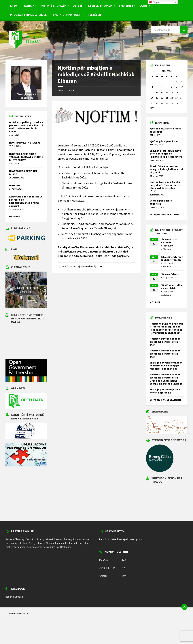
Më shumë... (156, 302)
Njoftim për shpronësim (164, 141)
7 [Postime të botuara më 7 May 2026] (167, 87)
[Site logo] (25, 53)
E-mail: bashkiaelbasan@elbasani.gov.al (121, 539)
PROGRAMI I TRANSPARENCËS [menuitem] (28, 15)
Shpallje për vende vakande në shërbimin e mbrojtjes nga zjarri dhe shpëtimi (166, 366)
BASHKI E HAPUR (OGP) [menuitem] (67, 15)
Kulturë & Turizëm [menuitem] (53, 6)
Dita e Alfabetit (170, 274)
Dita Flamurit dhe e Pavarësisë (171, 287)
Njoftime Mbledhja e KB (90, 266)
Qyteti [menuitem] (77, 6)
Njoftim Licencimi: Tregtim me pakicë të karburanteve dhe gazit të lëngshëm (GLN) (166, 187)
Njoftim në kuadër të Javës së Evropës (165, 130)
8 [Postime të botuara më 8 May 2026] (172, 87)
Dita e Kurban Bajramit (169, 241)
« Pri (152, 108)
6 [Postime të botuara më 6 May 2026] (162, 87)
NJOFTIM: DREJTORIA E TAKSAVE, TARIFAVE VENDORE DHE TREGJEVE (26, 157)
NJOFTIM (14, 185)
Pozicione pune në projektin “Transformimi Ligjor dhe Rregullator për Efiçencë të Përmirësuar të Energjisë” (167, 328)
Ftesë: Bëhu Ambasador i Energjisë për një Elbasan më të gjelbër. (166, 169)
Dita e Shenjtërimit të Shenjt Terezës (172, 258)
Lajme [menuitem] (144, 6)
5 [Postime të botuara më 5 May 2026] (157, 87)
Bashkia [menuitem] (29, 6)
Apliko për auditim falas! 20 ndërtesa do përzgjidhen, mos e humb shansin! (26, 201)
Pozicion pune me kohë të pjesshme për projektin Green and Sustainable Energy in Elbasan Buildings (166, 379)
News (71, 90)
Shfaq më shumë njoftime (164, 215)
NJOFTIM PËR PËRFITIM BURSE (23, 173)
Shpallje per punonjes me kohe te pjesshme (165, 391)
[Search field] (169, 30)
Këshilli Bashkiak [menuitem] (100, 6)
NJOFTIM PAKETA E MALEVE (25, 143)
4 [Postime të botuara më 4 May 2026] (152, 87)
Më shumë (15, 217)
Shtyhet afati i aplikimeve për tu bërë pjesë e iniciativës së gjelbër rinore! (166, 154)
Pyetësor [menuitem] (94, 15)
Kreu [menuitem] (14, 6)
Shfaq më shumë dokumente (166, 400)
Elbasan (167, 249)
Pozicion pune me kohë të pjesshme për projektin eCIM (165, 342)
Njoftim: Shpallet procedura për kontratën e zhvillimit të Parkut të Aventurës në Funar (26, 127)
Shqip (154, 2)
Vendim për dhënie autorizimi (161, 202)
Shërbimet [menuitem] (126, 6)
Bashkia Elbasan (14, 597)
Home (61, 90)
